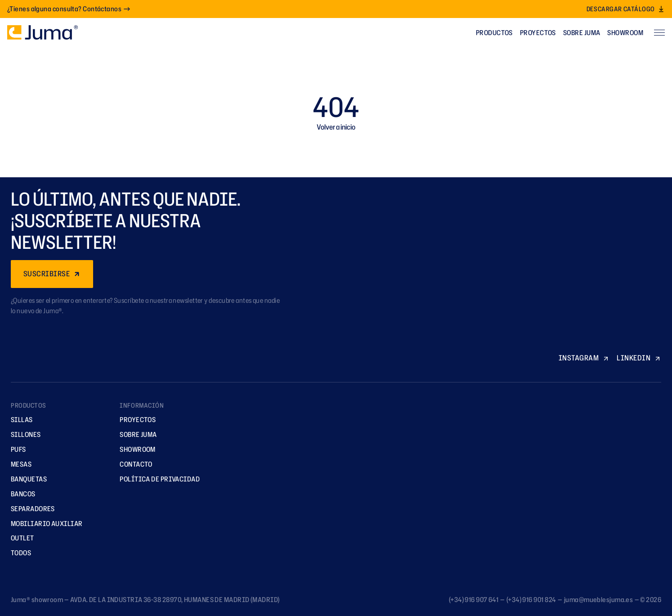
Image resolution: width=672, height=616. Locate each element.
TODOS (18, 553)
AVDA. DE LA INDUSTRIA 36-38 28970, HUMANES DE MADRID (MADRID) (175, 600)
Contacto (133, 464)
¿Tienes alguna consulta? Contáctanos (69, 9)
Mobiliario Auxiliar (44, 524)
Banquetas (26, 479)
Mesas (18, 464)
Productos (494, 33)
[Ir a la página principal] (43, 32)
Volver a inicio (336, 127)
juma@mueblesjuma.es (599, 600)
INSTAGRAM (584, 358)
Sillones (23, 434)
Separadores (30, 509)
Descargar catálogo (626, 9)
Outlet (19, 538)
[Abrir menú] (659, 32)
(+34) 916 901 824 (531, 600)
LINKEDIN (639, 358)
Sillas (19, 420)
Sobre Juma (582, 33)
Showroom (625, 33)
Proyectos (538, 33)
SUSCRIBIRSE (52, 274)
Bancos (20, 494)
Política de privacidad (157, 479)
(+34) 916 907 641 (474, 600)
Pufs (15, 449)
